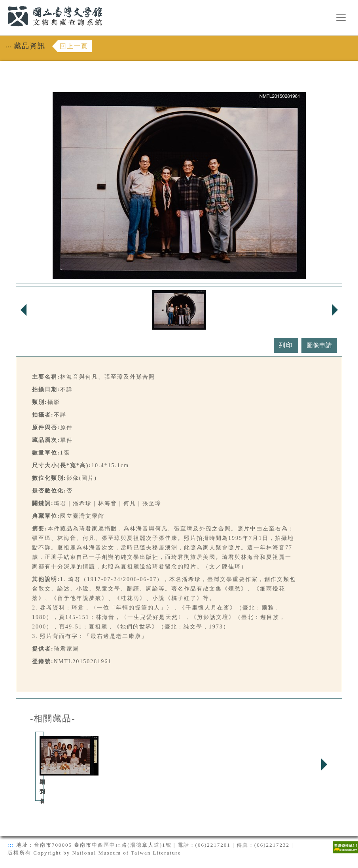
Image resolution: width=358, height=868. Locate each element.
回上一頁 (74, 46)
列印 (286, 345)
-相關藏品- (53, 719)
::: (3, 5)
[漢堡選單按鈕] (341, 17)
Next (324, 764)
